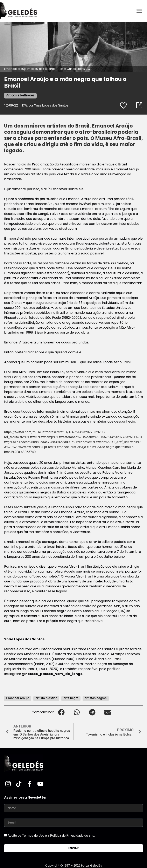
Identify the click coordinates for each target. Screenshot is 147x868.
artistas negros (96, 698)
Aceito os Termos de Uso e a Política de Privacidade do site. (51, 835)
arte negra (71, 698)
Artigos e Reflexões (20, 95)
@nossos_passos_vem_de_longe (52, 674)
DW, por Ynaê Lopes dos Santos (45, 105)
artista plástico (46, 698)
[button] (61, 712)
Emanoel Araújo (18, 698)
